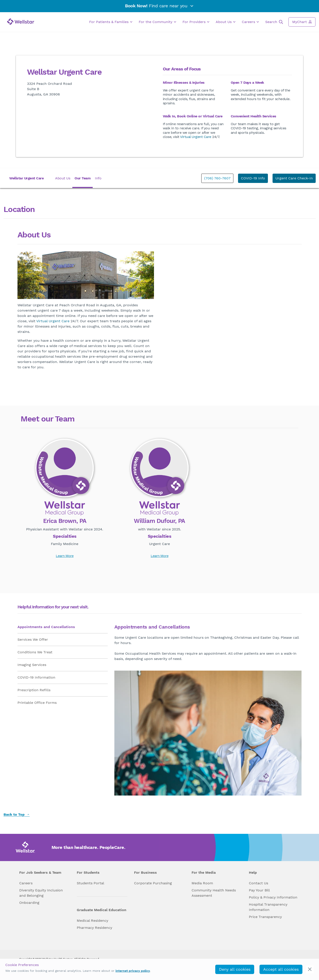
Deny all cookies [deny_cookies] (235, 969)
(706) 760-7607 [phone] (217, 178)
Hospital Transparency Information (268, 907)
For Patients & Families (111, 22)
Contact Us (258, 883)
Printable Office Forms (37, 703)
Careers (250, 22)
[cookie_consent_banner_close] (310, 969)
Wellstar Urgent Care (26, 178)
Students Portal (90, 883)
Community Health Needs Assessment (214, 893)
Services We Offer (33, 639)
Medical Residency (92, 921)
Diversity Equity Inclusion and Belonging (41, 893)
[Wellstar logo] (21, 22)
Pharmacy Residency (94, 928)
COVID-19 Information (36, 677)
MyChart (302, 22)
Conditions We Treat (35, 652)
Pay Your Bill (259, 890)
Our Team (83, 178)
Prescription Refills (34, 690)
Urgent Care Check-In (294, 178)
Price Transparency (265, 917)
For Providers (196, 22)
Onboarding (29, 903)
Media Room (202, 883)
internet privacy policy (133, 971)
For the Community (157, 22)
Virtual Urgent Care (196, 137)
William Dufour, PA (159, 521)
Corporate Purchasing (153, 883)
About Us (226, 22)
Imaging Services (32, 665)
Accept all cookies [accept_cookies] (281, 969)
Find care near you (159, 6)
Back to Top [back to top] (17, 815)
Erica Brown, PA (65, 521)
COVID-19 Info (253, 178)
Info (98, 178)
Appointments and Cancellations (46, 627)
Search (274, 22)
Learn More (65, 556)
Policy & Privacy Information (273, 897)
